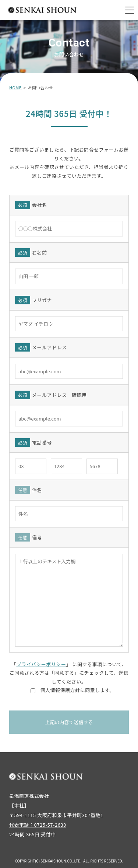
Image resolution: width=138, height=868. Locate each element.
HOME (15, 87)
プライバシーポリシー (41, 664)
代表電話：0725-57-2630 (38, 825)
